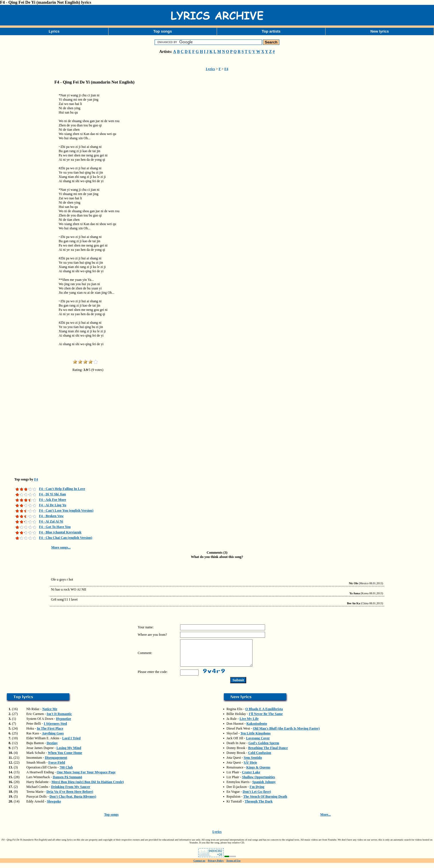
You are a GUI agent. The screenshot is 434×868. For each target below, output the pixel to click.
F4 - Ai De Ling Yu (53, 505)
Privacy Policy (216, 866)
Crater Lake (251, 777)
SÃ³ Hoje (250, 768)
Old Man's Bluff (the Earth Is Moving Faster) (286, 734)
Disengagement (56, 763)
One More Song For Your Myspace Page (86, 777)
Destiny (52, 748)
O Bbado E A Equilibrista (264, 714)
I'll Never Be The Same (266, 719)
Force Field (57, 768)
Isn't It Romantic (59, 719)
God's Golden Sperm (264, 748)
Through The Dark (259, 807)
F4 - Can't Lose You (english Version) (66, 511)
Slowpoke (54, 807)
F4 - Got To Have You (55, 527)
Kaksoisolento (257, 729)
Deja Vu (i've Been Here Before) (70, 797)
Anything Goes (53, 738)
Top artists (271, 31)
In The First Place (50, 734)
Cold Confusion (260, 758)
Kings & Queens (258, 772)
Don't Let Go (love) (257, 797)
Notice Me (50, 714)
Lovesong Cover (258, 743)
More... (326, 820)
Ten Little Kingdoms (256, 738)
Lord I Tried (71, 743)
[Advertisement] (29, 178)
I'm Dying (257, 792)
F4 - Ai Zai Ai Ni (51, 521)
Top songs (163, 31)
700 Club (66, 772)
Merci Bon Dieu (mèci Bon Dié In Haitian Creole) (88, 787)
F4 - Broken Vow (51, 516)
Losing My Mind (69, 753)
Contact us (199, 866)
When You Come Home (65, 758)
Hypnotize (64, 724)
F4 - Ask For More (53, 500)
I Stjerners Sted (55, 729)
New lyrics (380, 31)
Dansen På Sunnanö (67, 782)
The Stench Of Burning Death (265, 802)
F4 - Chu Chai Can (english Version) (66, 538)
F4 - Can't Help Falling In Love (62, 489)
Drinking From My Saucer (71, 792)
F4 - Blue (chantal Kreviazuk (60, 532)
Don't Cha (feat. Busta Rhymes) (73, 802)
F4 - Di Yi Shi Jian (52, 494)
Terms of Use (233, 866)
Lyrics (54, 31)
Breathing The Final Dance (268, 753)
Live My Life (249, 724)
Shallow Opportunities (259, 782)
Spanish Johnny (264, 787)
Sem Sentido (253, 763)
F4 (226, 69)
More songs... (61, 547)
